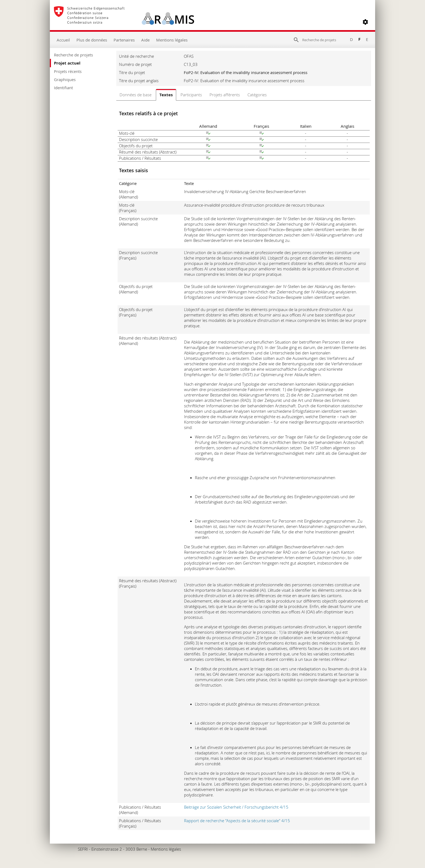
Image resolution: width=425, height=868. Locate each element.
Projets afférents (225, 95)
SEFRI (83, 849)
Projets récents (68, 71)
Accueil (63, 40)
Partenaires (124, 40)
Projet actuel (67, 63)
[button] (365, 22)
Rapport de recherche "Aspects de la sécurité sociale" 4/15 (237, 821)
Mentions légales (172, 40)
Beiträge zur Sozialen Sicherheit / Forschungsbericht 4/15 (236, 807)
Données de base (136, 95)
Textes (166, 95)
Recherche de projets (73, 55)
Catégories (257, 95)
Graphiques (65, 79)
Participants (191, 95)
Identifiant (63, 88)
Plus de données (92, 40)
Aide (145, 40)
